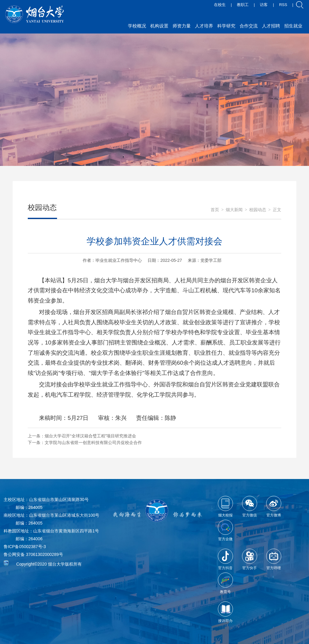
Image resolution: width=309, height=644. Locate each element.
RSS (283, 5)
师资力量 (182, 26)
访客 (264, 5)
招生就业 (293, 26)
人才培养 (204, 26)
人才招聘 (271, 26)
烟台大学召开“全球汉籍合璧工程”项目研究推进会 (90, 436)
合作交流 (249, 26)
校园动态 (258, 210)
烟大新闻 (234, 210)
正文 (277, 210)
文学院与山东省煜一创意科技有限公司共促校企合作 (93, 443)
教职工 (243, 5)
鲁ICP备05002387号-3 (25, 547)
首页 (215, 210)
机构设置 (159, 26)
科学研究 (226, 26)
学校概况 (137, 26)
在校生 (220, 5)
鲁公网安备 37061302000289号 (33, 554)
